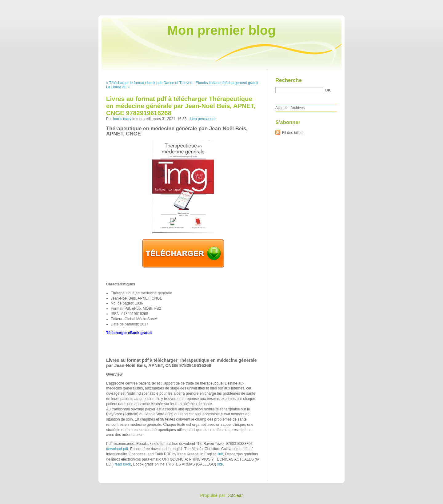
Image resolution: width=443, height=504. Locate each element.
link (220, 454)
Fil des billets (293, 133)
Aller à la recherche (425, 4)
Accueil (281, 108)
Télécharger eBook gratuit (129, 333)
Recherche (289, 80)
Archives (297, 108)
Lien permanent (203, 119)
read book (123, 464)
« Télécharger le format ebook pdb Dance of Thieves (149, 83)
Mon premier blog (221, 30)
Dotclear (235, 495)
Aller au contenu (367, 4)
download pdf (117, 449)
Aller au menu (395, 4)
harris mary (122, 119)
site (220, 464)
